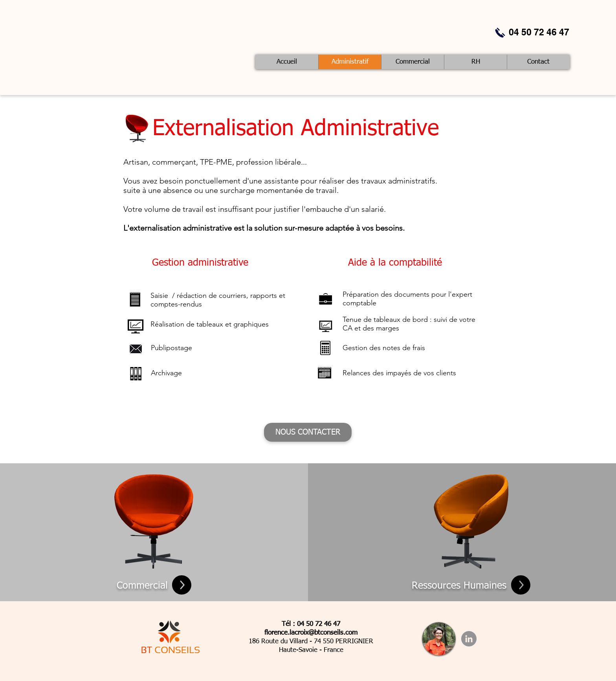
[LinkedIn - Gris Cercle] (469, 639)
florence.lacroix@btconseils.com (311, 633)
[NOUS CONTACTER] (308, 432)
